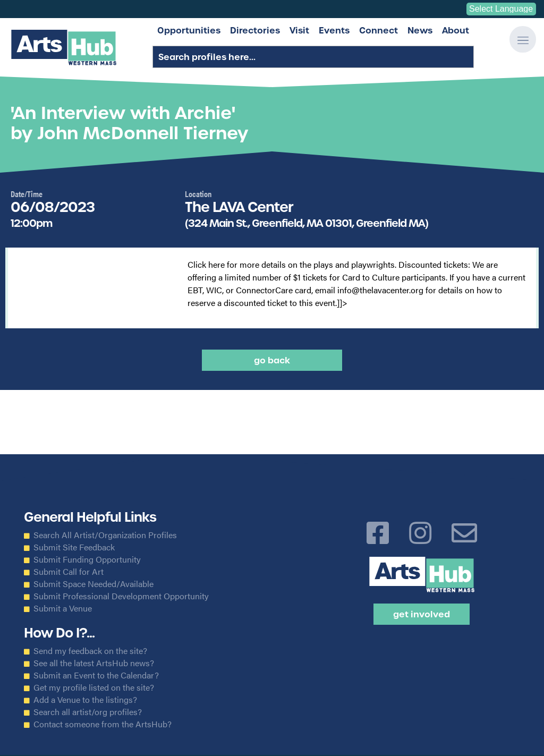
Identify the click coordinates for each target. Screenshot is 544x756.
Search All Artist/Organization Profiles (105, 535)
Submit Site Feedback (74, 547)
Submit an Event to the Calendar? (96, 675)
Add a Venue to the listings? (85, 700)
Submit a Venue (63, 608)
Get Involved (422, 614)
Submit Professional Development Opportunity (121, 596)
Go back (272, 360)
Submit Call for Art (69, 572)
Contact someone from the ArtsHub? (103, 724)
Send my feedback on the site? (90, 651)
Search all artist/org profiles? (88, 712)
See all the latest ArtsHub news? (94, 663)
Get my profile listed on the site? (94, 687)
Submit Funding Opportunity (87, 559)
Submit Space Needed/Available (93, 584)
